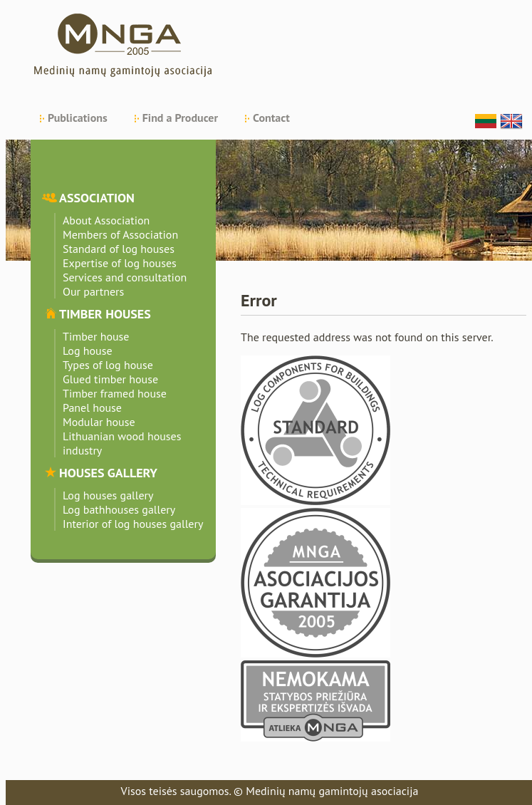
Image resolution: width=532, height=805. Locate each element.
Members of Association (120, 234)
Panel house (92, 407)
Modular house (99, 422)
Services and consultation (125, 277)
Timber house (96, 336)
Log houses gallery (108, 495)
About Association (106, 220)
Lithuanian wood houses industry (122, 443)
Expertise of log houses (120, 263)
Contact (271, 118)
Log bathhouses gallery (119, 509)
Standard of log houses (119, 249)
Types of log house (108, 365)
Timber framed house (115, 393)
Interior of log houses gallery (133, 524)
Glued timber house (110, 379)
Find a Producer (180, 118)
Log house (88, 350)
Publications (78, 118)
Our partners (93, 291)
